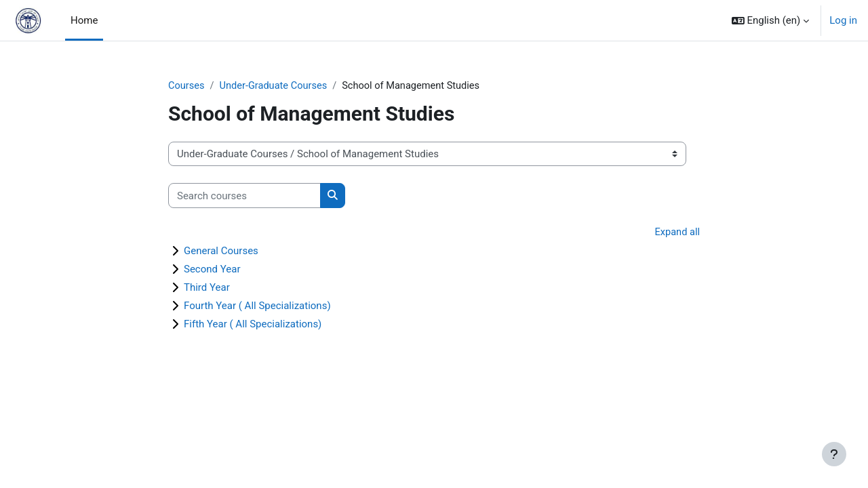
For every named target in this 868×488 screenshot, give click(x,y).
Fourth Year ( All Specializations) (257, 306)
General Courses (221, 251)
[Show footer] (834, 454)
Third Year (207, 288)
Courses (187, 86)
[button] (771, 20)
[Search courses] (244, 196)
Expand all (677, 233)
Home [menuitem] (84, 20)
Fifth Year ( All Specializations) (253, 325)
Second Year (212, 270)
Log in (843, 20)
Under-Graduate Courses (276, 86)
